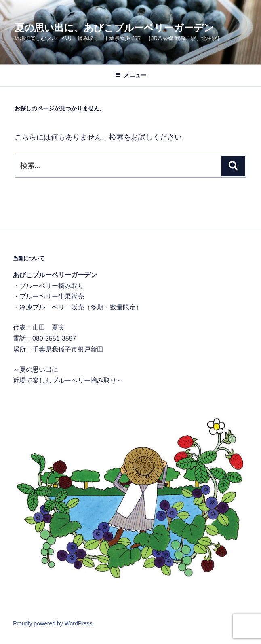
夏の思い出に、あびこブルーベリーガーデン (114, 28)
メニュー (131, 75)
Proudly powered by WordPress (53, 623)
